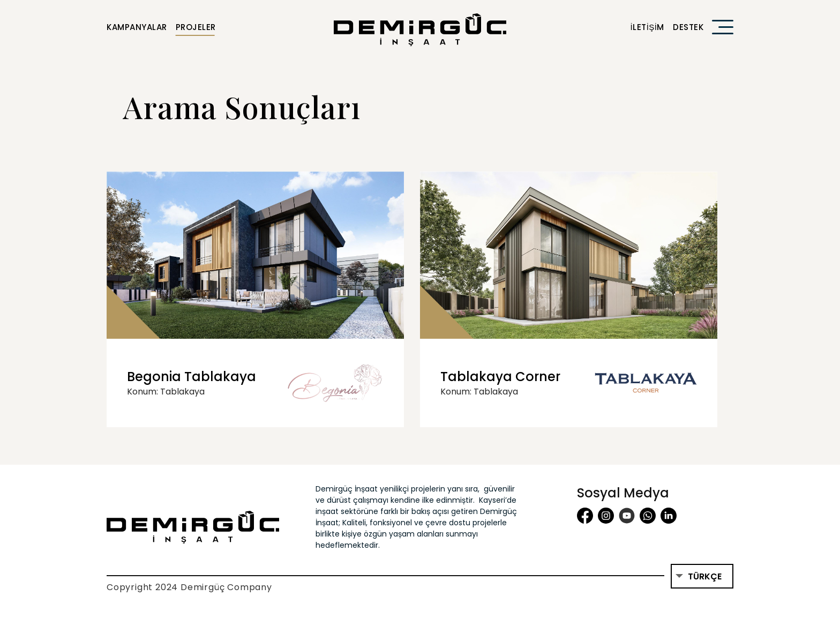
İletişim (647, 27)
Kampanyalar (137, 27)
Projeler (196, 27)
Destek (688, 27)
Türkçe (705, 576)
